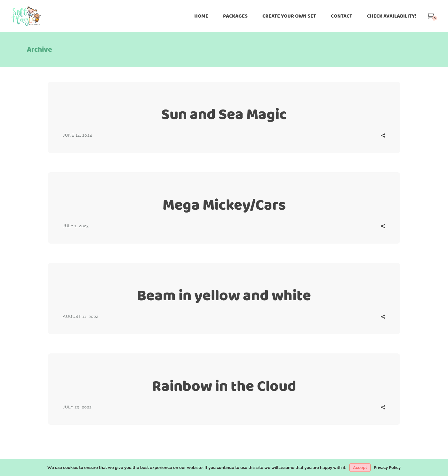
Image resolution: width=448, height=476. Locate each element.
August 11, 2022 (81, 316)
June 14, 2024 (77, 135)
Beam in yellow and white (224, 295)
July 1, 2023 (76, 226)
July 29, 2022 (77, 407)
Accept (360, 468)
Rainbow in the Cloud (224, 386)
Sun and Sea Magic (224, 114)
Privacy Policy (387, 468)
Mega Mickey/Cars (224, 205)
